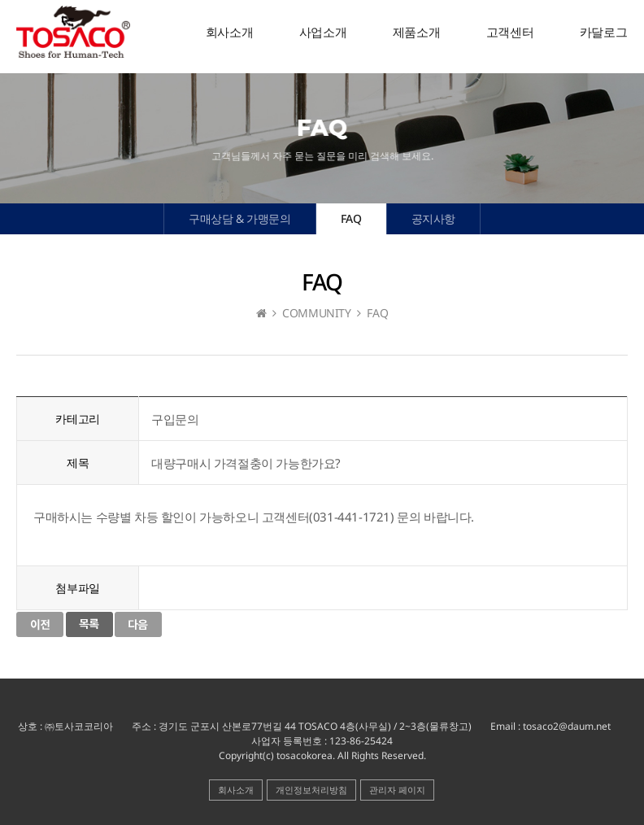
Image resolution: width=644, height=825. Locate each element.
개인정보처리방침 (311, 790)
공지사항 (433, 218)
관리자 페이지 (397, 790)
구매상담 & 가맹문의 (240, 218)
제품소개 (416, 32)
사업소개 (323, 32)
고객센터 (510, 32)
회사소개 (229, 32)
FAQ (351, 218)
